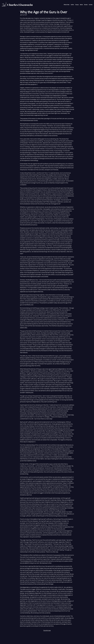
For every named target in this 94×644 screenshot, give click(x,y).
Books (81, 5)
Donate (86, 5)
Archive (91, 5)
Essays (77, 5)
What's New (67, 5)
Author (72, 5)
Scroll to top (47, 630)
